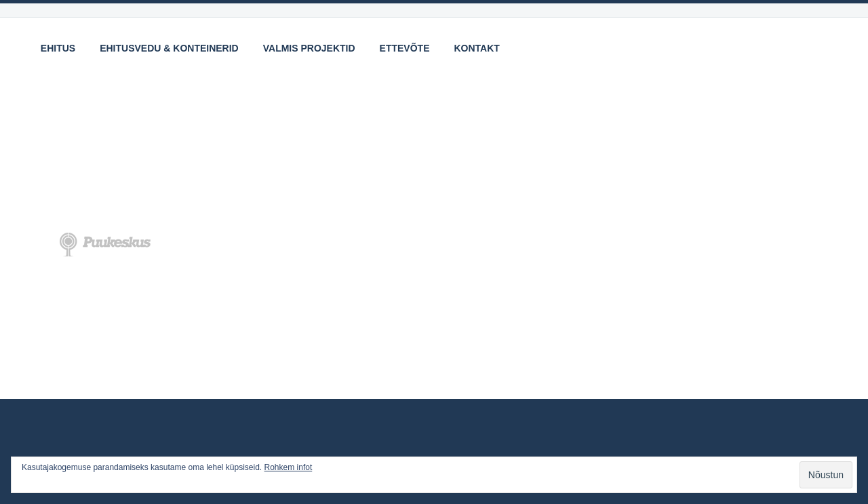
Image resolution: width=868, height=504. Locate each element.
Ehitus (58, 48)
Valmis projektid (309, 48)
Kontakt (477, 48)
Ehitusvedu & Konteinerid (169, 48)
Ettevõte (405, 48)
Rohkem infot (289, 467)
